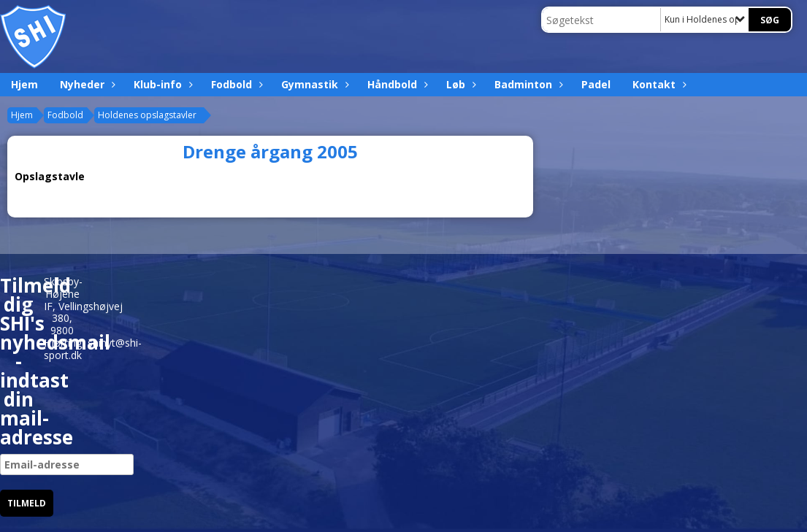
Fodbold (235, 84)
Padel (596, 84)
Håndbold (396, 84)
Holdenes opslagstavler (147, 115)
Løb (459, 84)
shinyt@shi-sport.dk (93, 349)
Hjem (24, 84)
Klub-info (161, 84)
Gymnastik (313, 84)
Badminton (527, 84)
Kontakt (658, 84)
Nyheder (86, 84)
